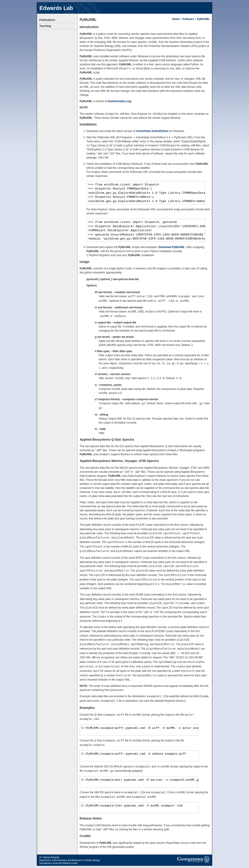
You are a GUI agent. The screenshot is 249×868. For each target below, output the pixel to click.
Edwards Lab (56, 8)
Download (172, 247)
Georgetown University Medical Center (58, 863)
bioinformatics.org (119, 101)
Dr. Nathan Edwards (49, 857)
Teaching (45, 26)
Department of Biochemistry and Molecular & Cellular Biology (70, 860)
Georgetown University (193, 859)
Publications (47, 20)
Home (176, 19)
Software (188, 19)
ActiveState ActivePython (152, 131)
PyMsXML (203, 19)
